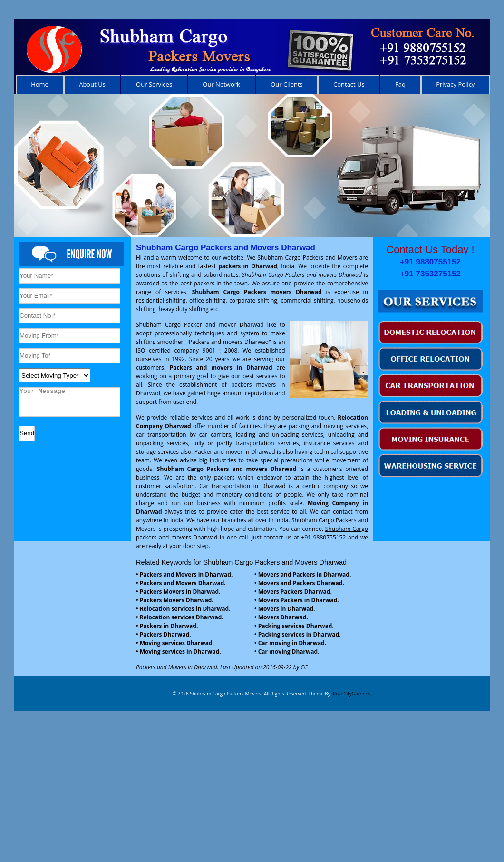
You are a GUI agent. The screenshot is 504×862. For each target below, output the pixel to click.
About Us (92, 84)
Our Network (221, 84)
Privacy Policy (455, 84)
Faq (400, 84)
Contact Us (349, 84)
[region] (252, 166)
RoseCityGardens (352, 694)
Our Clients (287, 84)
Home (40, 84)
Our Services (154, 84)
